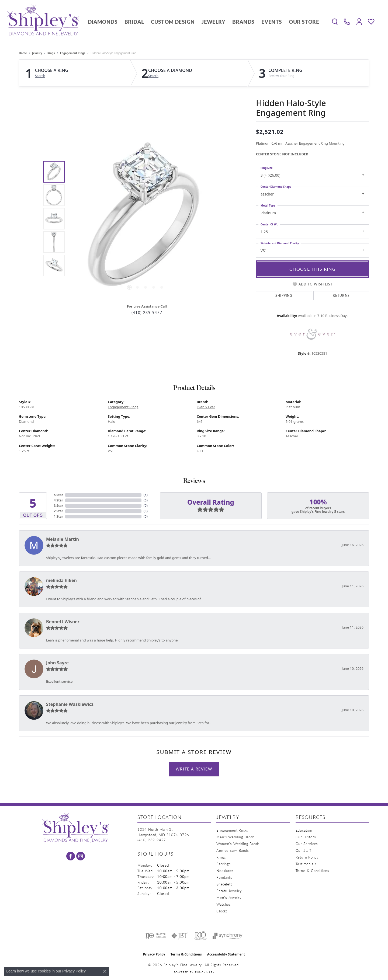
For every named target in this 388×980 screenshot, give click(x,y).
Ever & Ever (206, 407)
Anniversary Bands (233, 850)
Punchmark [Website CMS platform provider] (205, 972)
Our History (306, 837)
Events (272, 22)
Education (304, 830)
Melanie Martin (63, 539)
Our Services (307, 844)
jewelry (37, 53)
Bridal (134, 22)
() (146, 495)
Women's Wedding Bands (238, 844)
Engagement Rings (73, 53)
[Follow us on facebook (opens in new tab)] (71, 856)
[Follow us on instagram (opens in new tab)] (81, 856)
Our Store (304, 22)
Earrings (224, 864)
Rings (51, 53)
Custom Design (173, 22)
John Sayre (57, 663)
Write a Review (194, 769)
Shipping (284, 296)
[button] (335, 22)
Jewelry (213, 22)
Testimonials (306, 864)
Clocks (222, 911)
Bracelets (224, 884)
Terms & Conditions (312, 871)
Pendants (224, 877)
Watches (224, 904)
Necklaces (225, 871)
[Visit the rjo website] (200, 936)
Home (23, 53)
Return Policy (307, 857)
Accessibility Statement (226, 954)
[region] (145, 219)
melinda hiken (61, 580)
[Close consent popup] (105, 971)
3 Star (58, 506)
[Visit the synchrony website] (228, 936)
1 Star (58, 516)
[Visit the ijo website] (156, 936)
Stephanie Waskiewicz (70, 704)
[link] (347, 22)
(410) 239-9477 (147, 313)
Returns (341, 296)
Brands (243, 22)
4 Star (58, 500)
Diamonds (103, 22)
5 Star (58, 495)
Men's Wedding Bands (235, 837)
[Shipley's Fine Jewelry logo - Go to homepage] (43, 22)
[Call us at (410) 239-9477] (152, 840)
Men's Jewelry (229, 897)
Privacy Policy (154, 954)
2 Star (58, 511)
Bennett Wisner (63, 622)
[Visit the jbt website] (180, 936)
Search (40, 76)
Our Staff (303, 850)
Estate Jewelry (229, 891)
